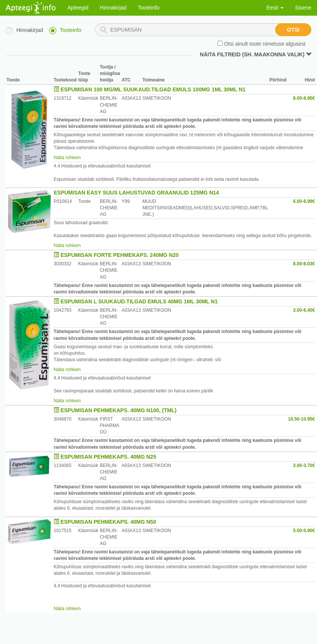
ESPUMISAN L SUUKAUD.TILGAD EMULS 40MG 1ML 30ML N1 (139, 301)
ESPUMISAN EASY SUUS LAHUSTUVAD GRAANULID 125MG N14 (136, 193)
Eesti (275, 8)
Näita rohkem (67, 158)
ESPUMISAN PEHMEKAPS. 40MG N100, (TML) (119, 410)
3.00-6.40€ (304, 310)
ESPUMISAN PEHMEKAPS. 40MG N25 (108, 457)
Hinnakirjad (113, 8)
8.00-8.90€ (304, 98)
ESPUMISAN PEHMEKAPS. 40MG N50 (108, 522)
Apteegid (78, 8)
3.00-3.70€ (304, 465)
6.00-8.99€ (304, 201)
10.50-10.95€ (302, 419)
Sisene (303, 8)
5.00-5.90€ (304, 531)
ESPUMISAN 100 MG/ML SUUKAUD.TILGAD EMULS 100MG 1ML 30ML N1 (153, 89)
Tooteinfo (149, 8)
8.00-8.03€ (304, 264)
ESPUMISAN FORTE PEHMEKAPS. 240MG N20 (119, 255)
